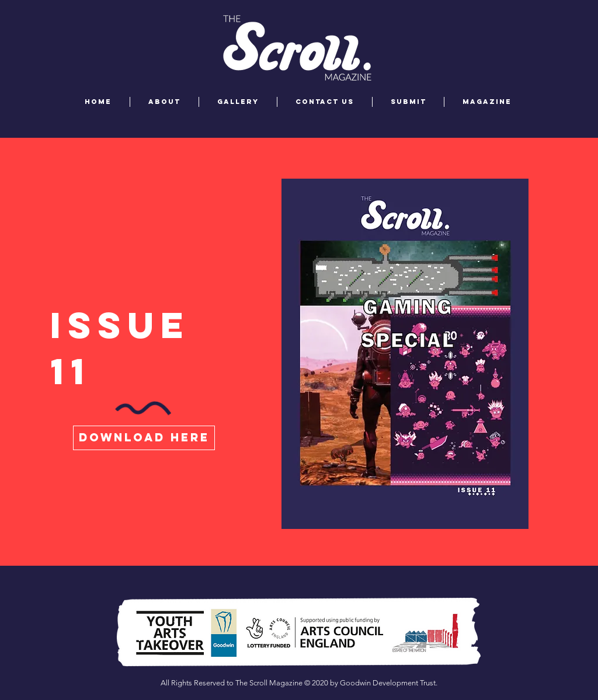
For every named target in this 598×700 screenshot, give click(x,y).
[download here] (144, 438)
